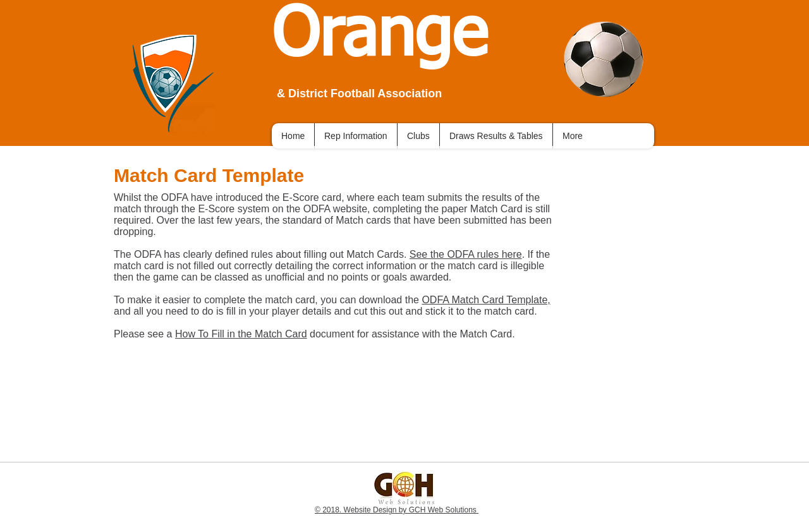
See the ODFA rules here (466, 254)
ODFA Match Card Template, (486, 300)
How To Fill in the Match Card (241, 334)
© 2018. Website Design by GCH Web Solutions (397, 510)
